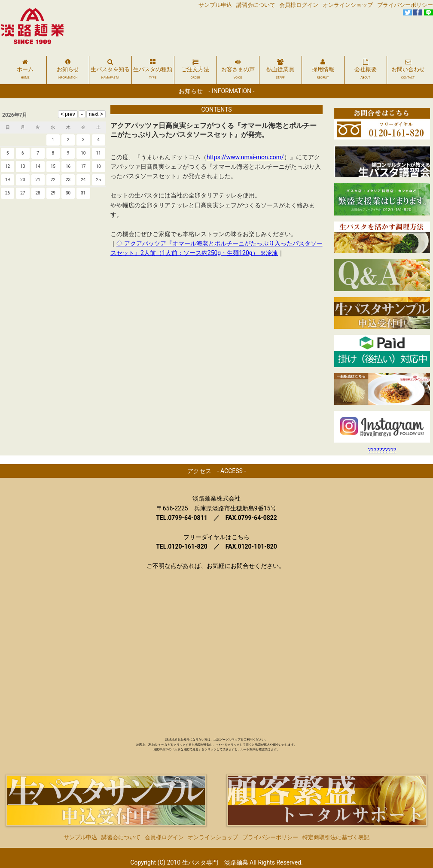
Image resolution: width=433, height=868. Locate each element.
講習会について (256, 5)
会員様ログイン (299, 5)
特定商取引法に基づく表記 (336, 829)
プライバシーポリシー (405, 5)
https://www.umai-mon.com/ (245, 157)
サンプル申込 (215, 5)
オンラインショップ (348, 5)
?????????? (382, 450)
